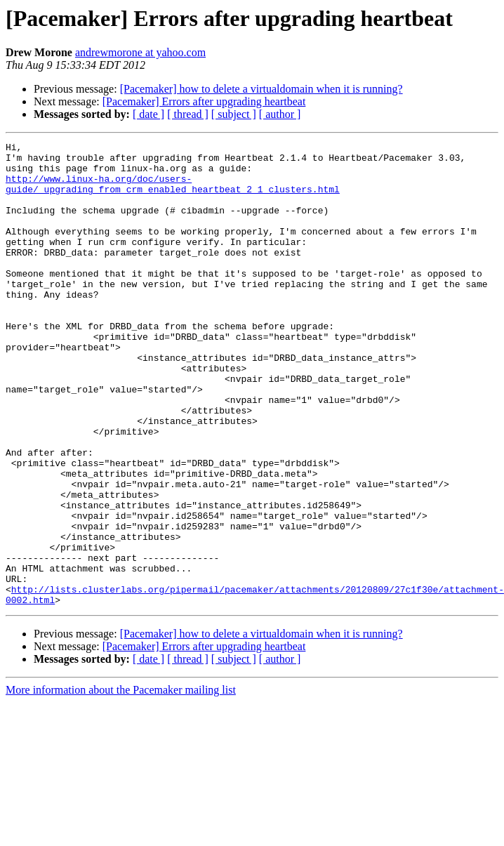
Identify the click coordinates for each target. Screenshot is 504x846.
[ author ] (280, 114)
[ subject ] (234, 114)
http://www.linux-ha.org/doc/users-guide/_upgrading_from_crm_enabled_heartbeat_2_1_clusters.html (173, 193)
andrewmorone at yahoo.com (140, 52)
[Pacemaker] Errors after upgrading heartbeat (204, 101)
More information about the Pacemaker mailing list (121, 782)
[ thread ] (188, 114)
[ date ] (148, 114)
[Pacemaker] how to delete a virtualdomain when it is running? (261, 89)
